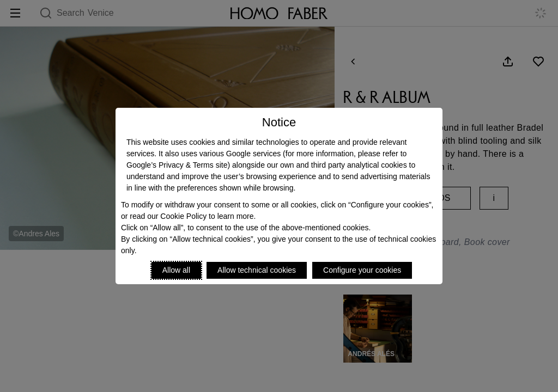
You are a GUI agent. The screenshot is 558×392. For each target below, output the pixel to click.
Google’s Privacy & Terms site (177, 165)
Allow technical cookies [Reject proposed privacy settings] (257, 270)
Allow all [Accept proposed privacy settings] (176, 270)
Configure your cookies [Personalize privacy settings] (362, 270)
